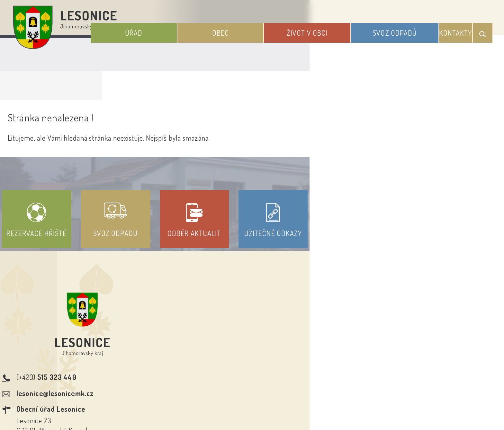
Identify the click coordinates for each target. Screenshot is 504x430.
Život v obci (333, 28)
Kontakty (461, 28)
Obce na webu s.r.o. (341, 403)
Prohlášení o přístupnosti (205, 372)
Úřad (187, 28)
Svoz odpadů (407, 28)
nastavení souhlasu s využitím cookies (383, 413)
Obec (260, 28)
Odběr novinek (276, 372)
